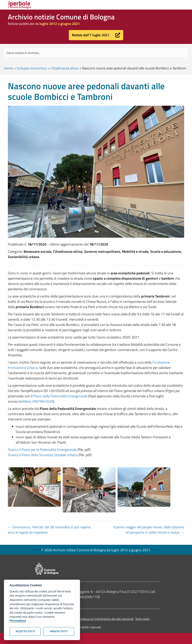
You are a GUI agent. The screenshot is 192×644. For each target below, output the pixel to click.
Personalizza (18, 621)
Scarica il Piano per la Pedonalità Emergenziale (42, 450)
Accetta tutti (25, 631)
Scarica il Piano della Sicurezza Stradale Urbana (43, 455)
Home (8, 68)
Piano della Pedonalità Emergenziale (60, 396)
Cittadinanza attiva (64, 68)
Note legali (142, 619)
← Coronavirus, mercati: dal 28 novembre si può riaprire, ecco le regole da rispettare (50, 530)
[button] (96, 35)
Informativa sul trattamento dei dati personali (104, 619)
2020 (49, 401)
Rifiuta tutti (59, 631)
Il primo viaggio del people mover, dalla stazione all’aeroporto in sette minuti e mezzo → (149, 530)
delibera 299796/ (32, 401)
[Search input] (96, 53)
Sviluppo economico (32, 68)
